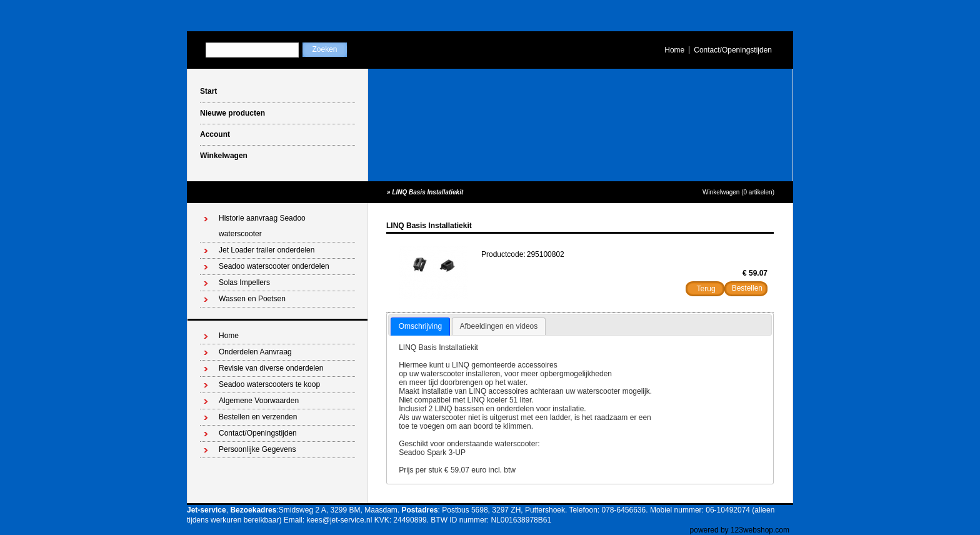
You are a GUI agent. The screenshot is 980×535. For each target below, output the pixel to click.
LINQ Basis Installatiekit (427, 192)
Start (208, 91)
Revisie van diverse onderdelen (271, 368)
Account (215, 134)
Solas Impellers (244, 282)
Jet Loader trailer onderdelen (267, 250)
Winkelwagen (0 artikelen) (738, 192)
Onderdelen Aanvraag (255, 352)
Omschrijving (420, 326)
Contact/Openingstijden (733, 50)
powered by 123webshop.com (740, 530)
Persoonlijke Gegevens (257, 449)
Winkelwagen (224, 156)
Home (674, 50)
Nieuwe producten (232, 113)
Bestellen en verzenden (258, 417)
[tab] (420, 327)
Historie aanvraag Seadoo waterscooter (262, 226)
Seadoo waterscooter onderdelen (274, 266)
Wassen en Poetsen (252, 299)
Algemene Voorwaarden (259, 401)
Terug (706, 289)
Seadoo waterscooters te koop (269, 384)
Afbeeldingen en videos (499, 326)
